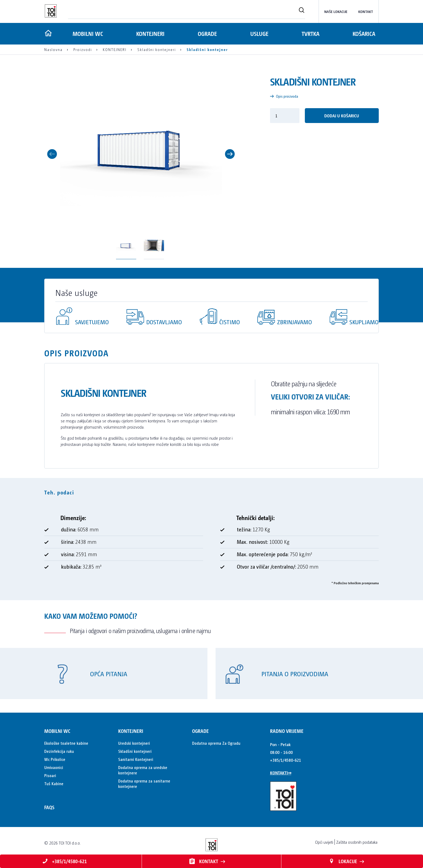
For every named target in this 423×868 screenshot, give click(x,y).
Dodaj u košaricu (342, 116)
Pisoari (50, 775)
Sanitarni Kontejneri (136, 759)
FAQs (49, 807)
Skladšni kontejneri (135, 751)
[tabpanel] (211, 545)
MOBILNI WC (87, 34)
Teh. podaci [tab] (59, 492)
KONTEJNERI (150, 34)
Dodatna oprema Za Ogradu (216, 743)
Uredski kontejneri (134, 743)
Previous (52, 154)
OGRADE (207, 34)
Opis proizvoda (284, 96)
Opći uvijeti (324, 842)
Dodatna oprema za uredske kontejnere (143, 770)
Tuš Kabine (54, 783)
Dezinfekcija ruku (59, 751)
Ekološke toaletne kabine (66, 743)
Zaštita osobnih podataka (357, 842)
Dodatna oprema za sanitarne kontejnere (144, 783)
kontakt (366, 11)
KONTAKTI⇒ (281, 773)
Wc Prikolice (55, 759)
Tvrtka (310, 34)
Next (230, 154)
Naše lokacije (336, 11)
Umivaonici (54, 767)
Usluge (259, 34)
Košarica (364, 34)
